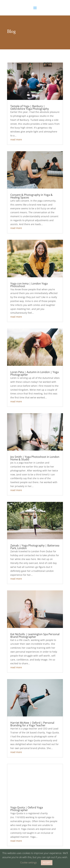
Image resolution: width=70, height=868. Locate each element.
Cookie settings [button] (29, 862)
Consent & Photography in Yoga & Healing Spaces (31, 196)
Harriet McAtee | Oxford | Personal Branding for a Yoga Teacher (32, 724)
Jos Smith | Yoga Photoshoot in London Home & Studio (35, 458)
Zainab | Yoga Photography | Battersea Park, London (35, 547)
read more (16, 139)
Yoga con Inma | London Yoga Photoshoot (29, 285)
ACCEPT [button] (47, 863)
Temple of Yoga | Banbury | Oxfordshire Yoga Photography (30, 107)
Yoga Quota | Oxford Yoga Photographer (27, 809)
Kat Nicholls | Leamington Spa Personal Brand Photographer (35, 635)
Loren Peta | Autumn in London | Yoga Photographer (35, 373)
